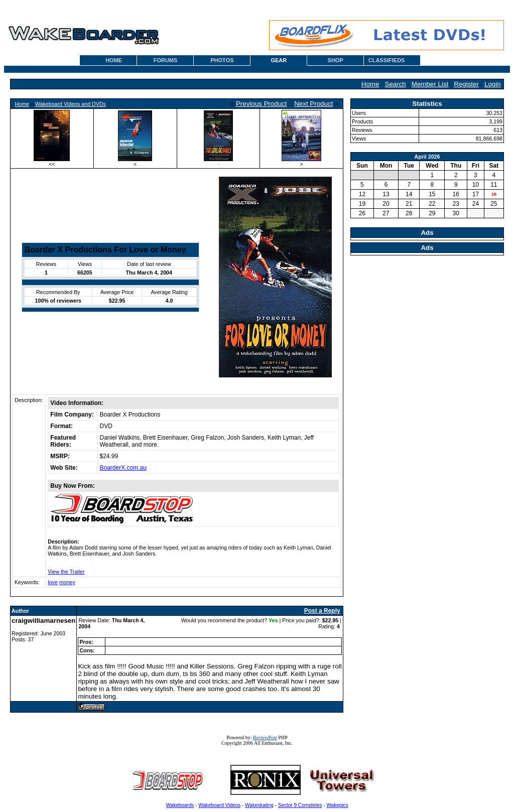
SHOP (336, 60)
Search (396, 84)
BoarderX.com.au (123, 468)
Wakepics (338, 805)
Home (370, 84)
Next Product (313, 104)
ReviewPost (265, 737)
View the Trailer (66, 572)
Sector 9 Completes (300, 805)
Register (466, 84)
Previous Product (262, 104)
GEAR (279, 60)
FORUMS (166, 60)
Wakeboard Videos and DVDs (71, 104)
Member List (430, 84)
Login (493, 84)
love (53, 582)
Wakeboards (180, 805)
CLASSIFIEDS (387, 60)
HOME (114, 60)
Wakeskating (259, 805)
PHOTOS (222, 60)
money (67, 582)
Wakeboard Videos (219, 805)
